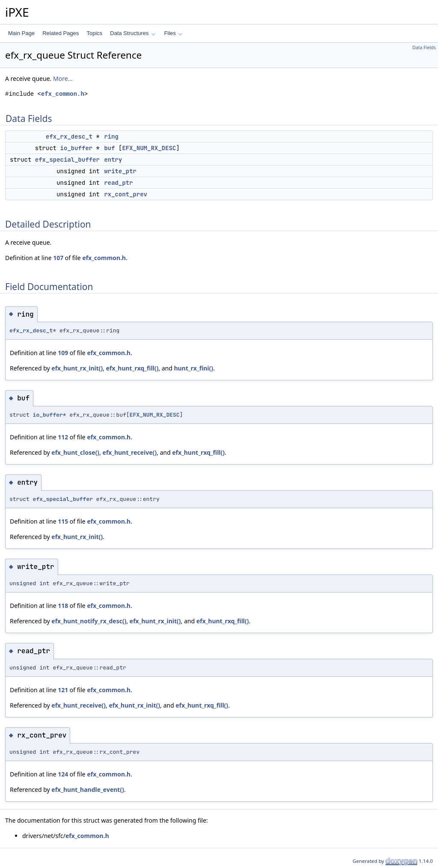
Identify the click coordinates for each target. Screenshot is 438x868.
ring (111, 136)
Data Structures (133, 33)
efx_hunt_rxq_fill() (132, 368)
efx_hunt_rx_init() (77, 368)
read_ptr (118, 183)
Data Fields (424, 47)
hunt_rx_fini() (194, 368)
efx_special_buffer (67, 160)
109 (63, 353)
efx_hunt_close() (75, 452)
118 (63, 606)
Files (173, 33)
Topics (94, 33)
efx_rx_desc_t (69, 136)
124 (63, 774)
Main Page (21, 33)
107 (58, 258)
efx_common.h (63, 94)
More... (63, 79)
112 (63, 437)
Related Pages (61, 33)
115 (63, 521)
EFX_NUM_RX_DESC (149, 148)
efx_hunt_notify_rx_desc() (89, 621)
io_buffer (77, 148)
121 (63, 690)
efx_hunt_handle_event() (88, 789)
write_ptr (120, 171)
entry (113, 160)
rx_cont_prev (126, 194)
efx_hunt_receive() (130, 452)
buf (109, 148)
